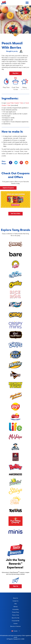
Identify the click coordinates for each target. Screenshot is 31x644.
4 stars (26, 90)
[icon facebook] (11, 163)
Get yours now (15, 215)
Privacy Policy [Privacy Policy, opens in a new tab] (14, 613)
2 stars (23, 90)
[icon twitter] (16, 163)
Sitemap (15, 607)
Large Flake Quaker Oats (15, 103)
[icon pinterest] (21, 163)
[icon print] (27, 163)
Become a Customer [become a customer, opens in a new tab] (15, 627)
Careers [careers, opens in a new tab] (13, 624)
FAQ (16, 604)
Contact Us (15, 601)
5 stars (28, 90)
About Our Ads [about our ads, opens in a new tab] (14, 618)
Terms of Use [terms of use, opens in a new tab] (14, 615)
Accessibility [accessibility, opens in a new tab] (14, 610)
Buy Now (16, 73)
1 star (21, 90)
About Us (15, 598)
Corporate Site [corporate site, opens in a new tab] (14, 621)
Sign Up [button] (16, 586)
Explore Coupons (8, 188)
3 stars (25, 90)
